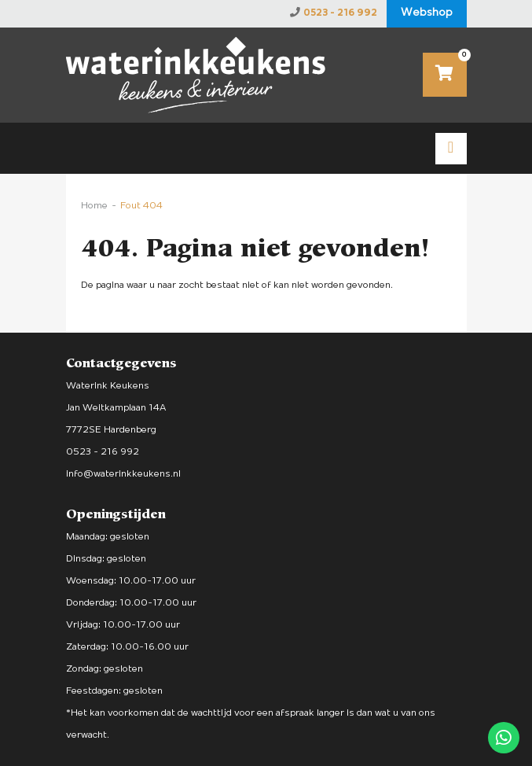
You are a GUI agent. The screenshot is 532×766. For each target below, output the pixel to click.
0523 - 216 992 (340, 13)
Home (94, 206)
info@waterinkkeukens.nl (123, 474)
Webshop (427, 13)
